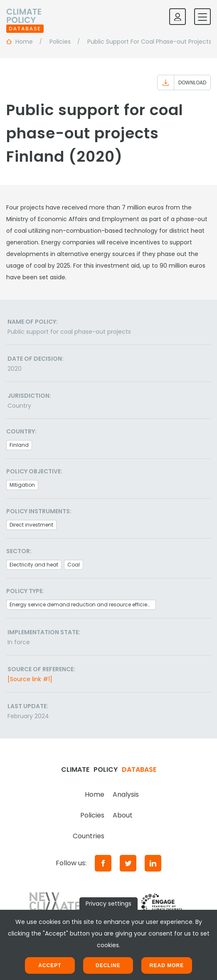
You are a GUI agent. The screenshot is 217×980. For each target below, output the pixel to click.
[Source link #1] (30, 679)
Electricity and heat (34, 565)
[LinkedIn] (153, 863)
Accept (50, 965)
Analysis (126, 794)
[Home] (25, 17)
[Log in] (178, 17)
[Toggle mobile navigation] (202, 17)
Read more (167, 965)
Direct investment (31, 525)
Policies (92, 815)
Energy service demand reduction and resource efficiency (83, 604)
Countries (89, 836)
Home (95, 794)
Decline (108, 965)
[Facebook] (103, 863)
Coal (74, 565)
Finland (19, 445)
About (123, 815)
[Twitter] (128, 863)
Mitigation (22, 485)
